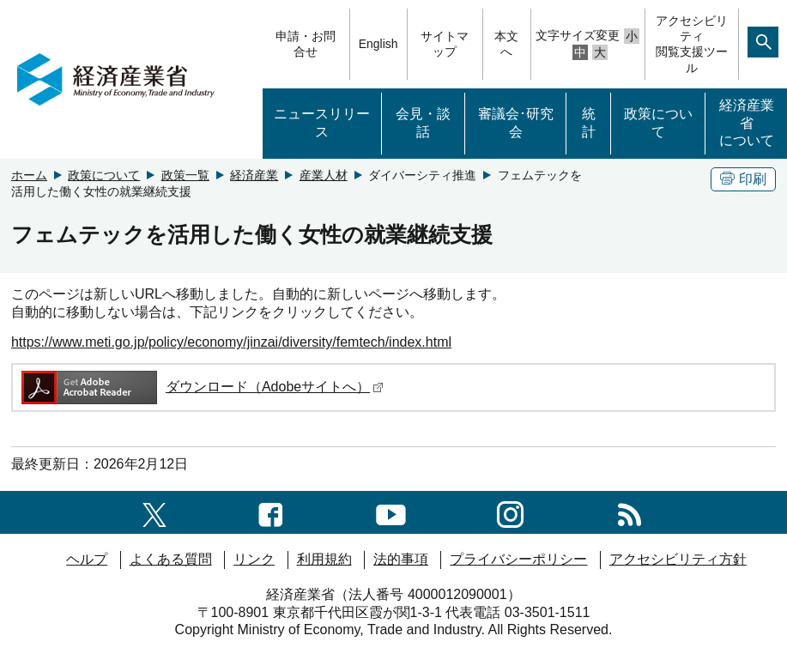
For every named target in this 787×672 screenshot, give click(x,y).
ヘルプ (87, 559)
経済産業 (254, 175)
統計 (589, 123)
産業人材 (324, 175)
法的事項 (401, 559)
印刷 (743, 179)
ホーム (29, 175)
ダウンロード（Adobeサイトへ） (201, 387)
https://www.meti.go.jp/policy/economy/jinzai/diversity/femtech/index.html (231, 342)
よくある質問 (171, 559)
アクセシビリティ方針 (678, 559)
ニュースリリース (322, 123)
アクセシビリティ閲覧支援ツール (692, 44)
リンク (254, 559)
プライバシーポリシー (518, 559)
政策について (658, 123)
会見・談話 (423, 123)
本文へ (506, 44)
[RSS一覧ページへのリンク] (630, 512)
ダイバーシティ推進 (422, 175)
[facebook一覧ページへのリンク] (271, 512)
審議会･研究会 (516, 123)
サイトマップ (445, 44)
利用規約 (324, 559)
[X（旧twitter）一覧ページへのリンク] (154, 512)
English (378, 44)
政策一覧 (185, 175)
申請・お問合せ (306, 44)
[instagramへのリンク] (510, 512)
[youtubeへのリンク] (391, 512)
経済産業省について (747, 123)
